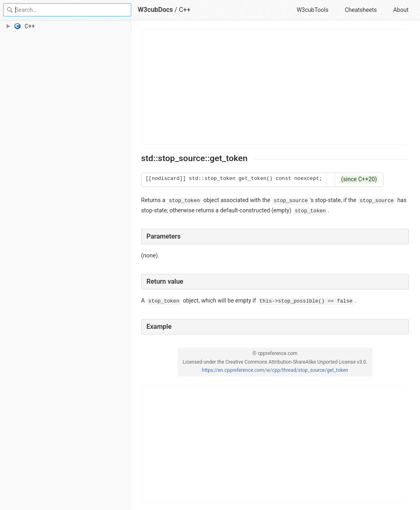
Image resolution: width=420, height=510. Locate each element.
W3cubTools (312, 10)
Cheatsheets (361, 10)
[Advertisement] (275, 87)
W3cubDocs (155, 10)
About (401, 10)
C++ (185, 10)
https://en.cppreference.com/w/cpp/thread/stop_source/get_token (275, 370)
